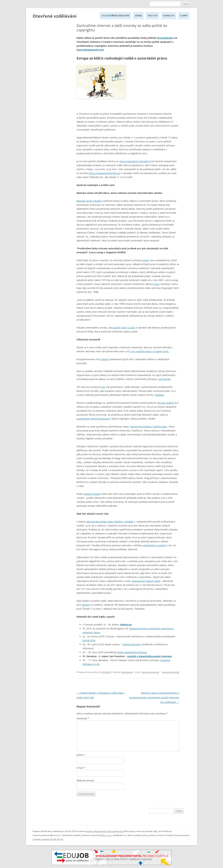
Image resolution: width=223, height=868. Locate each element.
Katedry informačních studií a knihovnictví (105, 831)
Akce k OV (152, 16)
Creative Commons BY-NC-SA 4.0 (48, 839)
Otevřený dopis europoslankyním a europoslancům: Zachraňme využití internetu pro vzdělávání (154, 697)
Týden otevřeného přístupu (132, 652)
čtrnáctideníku (165, 38)
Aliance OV (169, 16)
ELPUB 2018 (89, 640)
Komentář (83, 718)
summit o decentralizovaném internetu (150, 656)
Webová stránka (85, 780)
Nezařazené (127, 672)
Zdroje (138, 16)
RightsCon (126, 625)
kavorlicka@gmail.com (90, 50)
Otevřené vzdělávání (55, 16)
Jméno (81, 755)
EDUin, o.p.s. (106, 835)
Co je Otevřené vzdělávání (115, 16)
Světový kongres (131, 644)
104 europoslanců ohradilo (134, 161)
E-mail (81, 768)
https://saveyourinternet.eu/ (104, 173)
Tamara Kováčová (150, 672)
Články (184, 16)
